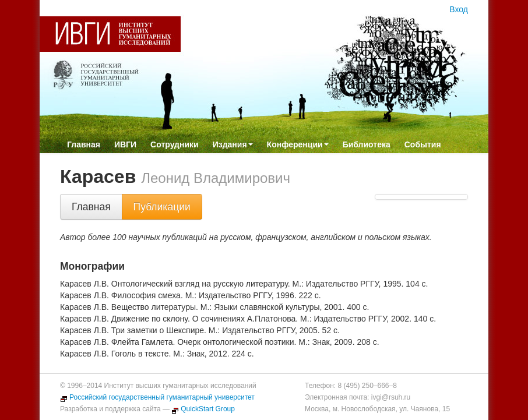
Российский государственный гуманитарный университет (157, 397)
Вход (459, 9)
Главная (84, 144)
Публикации (162, 207)
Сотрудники (175, 144)
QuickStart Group (203, 409)
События (423, 144)
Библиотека (367, 144)
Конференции (298, 144)
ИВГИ (125, 144)
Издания (233, 144)
